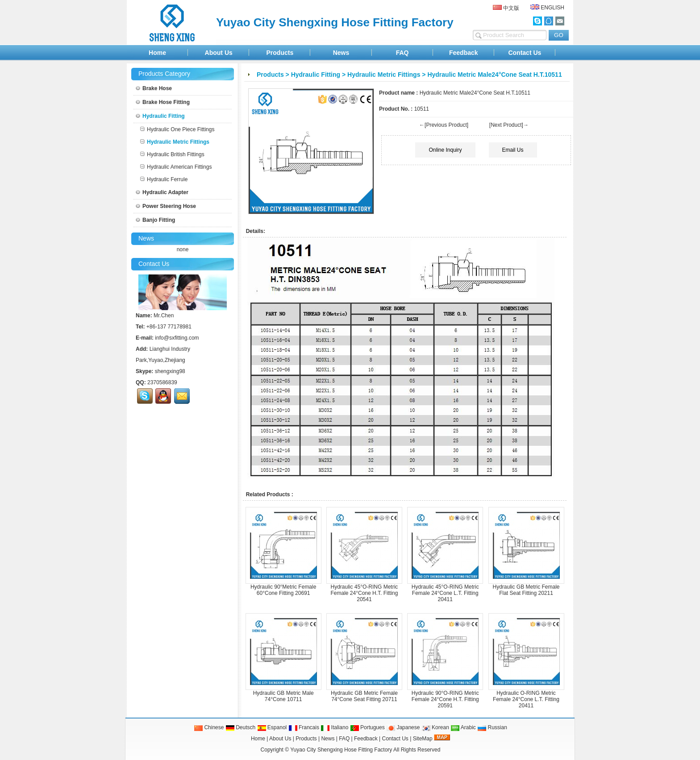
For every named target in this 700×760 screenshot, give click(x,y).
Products (280, 53)
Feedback (464, 53)
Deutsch (240, 727)
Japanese (403, 727)
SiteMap (423, 739)
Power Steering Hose (166, 206)
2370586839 (162, 382)
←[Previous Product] (444, 125)
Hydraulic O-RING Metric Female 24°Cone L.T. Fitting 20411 (526, 699)
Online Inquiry (445, 150)
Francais (304, 727)
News (341, 53)
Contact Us (525, 53)
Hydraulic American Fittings (176, 167)
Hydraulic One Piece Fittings (177, 129)
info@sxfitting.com (177, 338)
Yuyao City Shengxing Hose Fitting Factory (341, 750)
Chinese (209, 727)
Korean (435, 727)
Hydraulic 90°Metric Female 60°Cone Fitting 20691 (283, 590)
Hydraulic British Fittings (172, 154)
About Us (219, 53)
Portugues (367, 727)
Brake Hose (154, 88)
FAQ (402, 53)
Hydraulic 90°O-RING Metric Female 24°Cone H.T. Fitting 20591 (445, 699)
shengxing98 (170, 371)
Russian (492, 727)
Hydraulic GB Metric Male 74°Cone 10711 (283, 696)
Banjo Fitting (155, 220)
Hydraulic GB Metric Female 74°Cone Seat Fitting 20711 (364, 696)
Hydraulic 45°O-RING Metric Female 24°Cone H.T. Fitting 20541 (365, 593)
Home (157, 53)
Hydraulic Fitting (316, 75)
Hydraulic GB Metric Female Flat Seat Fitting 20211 (526, 590)
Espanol (272, 727)
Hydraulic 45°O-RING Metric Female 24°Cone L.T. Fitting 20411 (445, 593)
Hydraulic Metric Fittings (384, 75)
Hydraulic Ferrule (164, 179)
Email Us (513, 150)
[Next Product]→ (509, 125)
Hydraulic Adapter (162, 192)
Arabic (463, 727)
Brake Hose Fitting (163, 102)
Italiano (334, 727)
